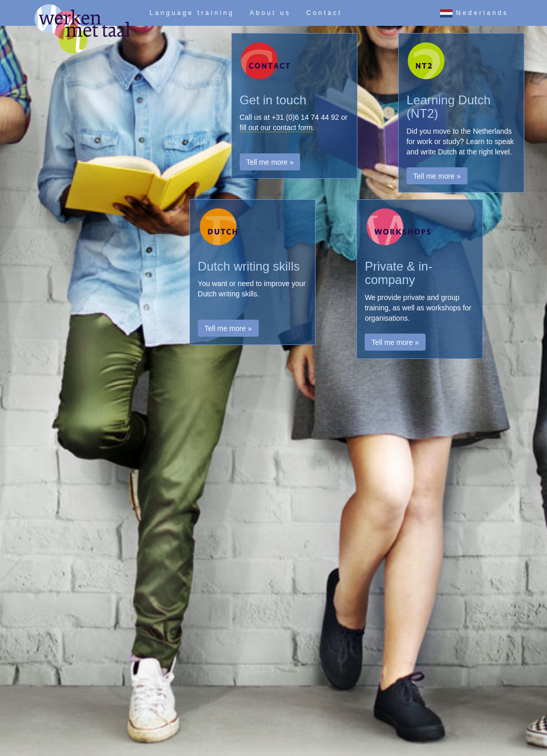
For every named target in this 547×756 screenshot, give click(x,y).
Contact (324, 13)
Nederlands (474, 13)
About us (270, 13)
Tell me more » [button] (270, 162)
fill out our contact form (276, 128)
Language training (192, 13)
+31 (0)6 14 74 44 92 (305, 117)
